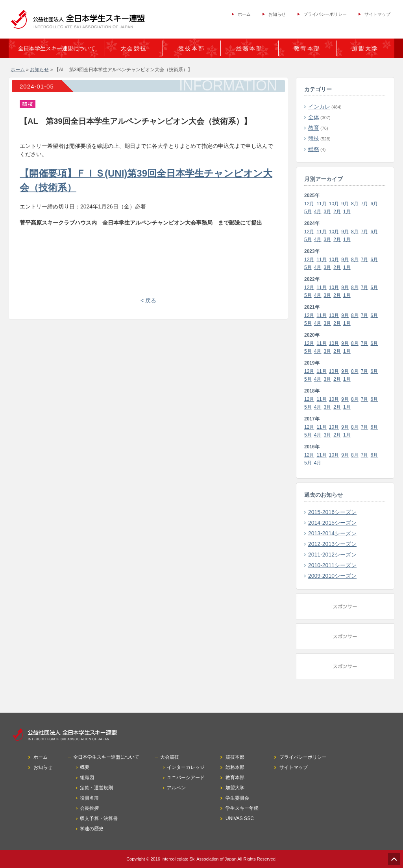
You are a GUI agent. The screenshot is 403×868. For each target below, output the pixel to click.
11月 (321, 204)
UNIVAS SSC (240, 818)
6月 (374, 204)
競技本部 (192, 48)
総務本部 (250, 48)
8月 (355, 204)
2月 (337, 212)
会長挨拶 (89, 808)
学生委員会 (237, 798)
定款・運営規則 (96, 788)
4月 (318, 212)
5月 (308, 212)
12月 (309, 204)
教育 (314, 128)
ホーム (244, 14)
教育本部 (307, 48)
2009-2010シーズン (332, 576)
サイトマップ (377, 14)
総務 (314, 149)
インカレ (319, 107)
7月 (365, 204)
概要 (85, 767)
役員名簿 (89, 798)
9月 (345, 204)
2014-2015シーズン (332, 523)
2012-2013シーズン (332, 544)
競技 (314, 138)
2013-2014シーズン (332, 533)
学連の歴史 (92, 829)
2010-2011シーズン (332, 565)
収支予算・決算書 (99, 818)
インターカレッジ (186, 767)
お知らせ (277, 14)
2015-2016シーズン (332, 512)
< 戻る (148, 300)
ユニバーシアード (186, 778)
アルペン (176, 788)
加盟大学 (365, 48)
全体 (314, 117)
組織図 (87, 778)
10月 (334, 204)
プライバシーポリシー (325, 14)
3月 (328, 212)
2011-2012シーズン (332, 555)
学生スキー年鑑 (242, 808)
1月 (347, 212)
